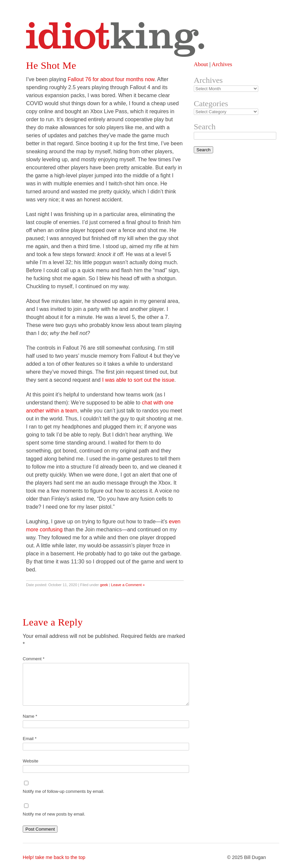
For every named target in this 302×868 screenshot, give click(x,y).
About (201, 64)
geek (104, 585)
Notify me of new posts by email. (54, 814)
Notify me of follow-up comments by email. (63, 791)
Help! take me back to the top (54, 857)
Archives (222, 64)
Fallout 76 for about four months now (111, 79)
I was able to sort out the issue (138, 380)
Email (30, 739)
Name (30, 716)
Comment (34, 659)
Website (31, 761)
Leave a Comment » (128, 585)
